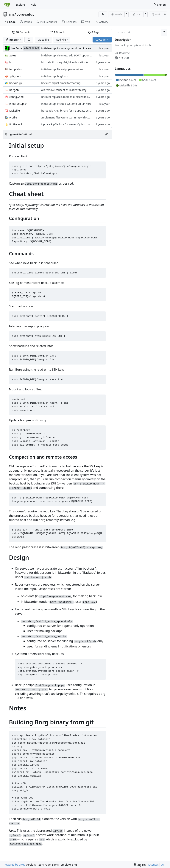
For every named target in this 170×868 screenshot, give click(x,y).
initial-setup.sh (18, 104)
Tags (94, 32)
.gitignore (15, 76)
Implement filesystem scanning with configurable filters (75, 117)
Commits (21, 32)
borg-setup (25, 14)
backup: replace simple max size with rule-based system (75, 97)
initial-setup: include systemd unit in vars (66, 48)
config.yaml (16, 97)
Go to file (43, 40)
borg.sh (14, 90)
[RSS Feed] (103, 14)
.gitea (13, 55)
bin (11, 62)
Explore (20, 5)
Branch (57, 32)
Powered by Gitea (14, 865)
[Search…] (164, 32)
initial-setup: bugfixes (54, 76)
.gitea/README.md (21, 134)
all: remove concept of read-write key (64, 90)
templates (15, 69)
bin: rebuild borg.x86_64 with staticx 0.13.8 (67, 62)
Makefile (15, 111)
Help (33, 5)
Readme (122, 53)
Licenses (154, 865)
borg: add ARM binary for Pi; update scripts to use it (73, 111)
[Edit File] (107, 134)
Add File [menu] (63, 40)
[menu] (140, 865)
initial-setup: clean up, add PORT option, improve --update (77, 55)
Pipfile (13, 117)
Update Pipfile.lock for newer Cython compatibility (72, 124)
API (163, 865)
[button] (29, 40)
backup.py (16, 83)
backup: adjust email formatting (61, 83)
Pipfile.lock (16, 124)
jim (11, 14)
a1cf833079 (32, 48)
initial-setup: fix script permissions (62, 69)
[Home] (7, 5)
